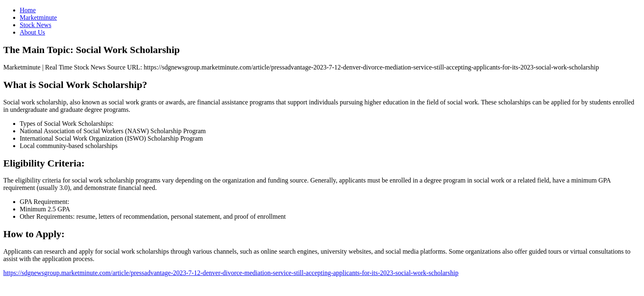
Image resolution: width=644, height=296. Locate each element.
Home (28, 10)
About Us (32, 32)
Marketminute (38, 17)
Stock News (36, 25)
